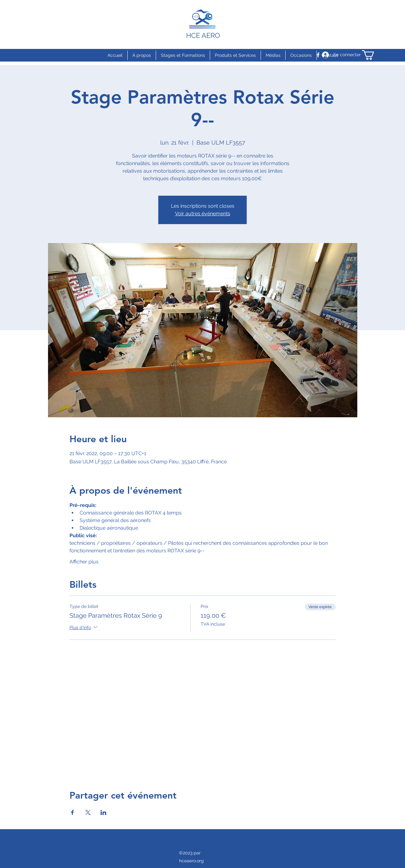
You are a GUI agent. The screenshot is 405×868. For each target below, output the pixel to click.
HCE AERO (203, 35)
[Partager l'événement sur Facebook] (73, 812)
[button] (374, 55)
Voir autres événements (203, 214)
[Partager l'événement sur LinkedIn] (103, 812)
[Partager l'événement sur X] (88, 812)
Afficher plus (84, 562)
